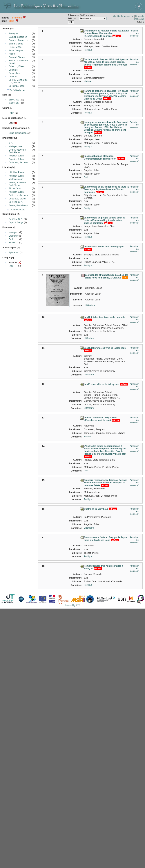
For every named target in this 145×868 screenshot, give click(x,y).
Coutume (13, 70)
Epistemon (14, 252)
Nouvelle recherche (139, 18)
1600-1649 (14, 103)
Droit (11, 239)
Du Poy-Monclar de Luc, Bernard (18, 81)
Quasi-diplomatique (18, 133)
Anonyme (13, 33)
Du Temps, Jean (17, 86)
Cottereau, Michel (17, 199)
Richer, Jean (15, 188)
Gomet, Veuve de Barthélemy (17, 151)
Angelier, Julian (16, 156)
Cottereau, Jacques (18, 162)
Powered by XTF (73, 605)
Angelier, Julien (16, 159)
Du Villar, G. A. (16, 202)
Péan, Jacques (16, 50)
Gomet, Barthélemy (18, 205)
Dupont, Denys (16, 222)
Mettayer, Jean (16, 146)
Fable (11, 113)
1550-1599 (14, 100)
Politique (13, 233)
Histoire (12, 243)
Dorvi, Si (13, 77)
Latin (11, 266)
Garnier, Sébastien (18, 37)
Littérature (14, 236)
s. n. (11, 143)
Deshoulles (14, 73)
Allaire (12, 54)
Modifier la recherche (123, 16)
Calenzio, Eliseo (17, 66)
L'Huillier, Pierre (16, 172)
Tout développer (16, 90)
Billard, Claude (16, 44)
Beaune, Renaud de (18, 40)
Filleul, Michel (15, 47)
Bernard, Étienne (17, 57)
